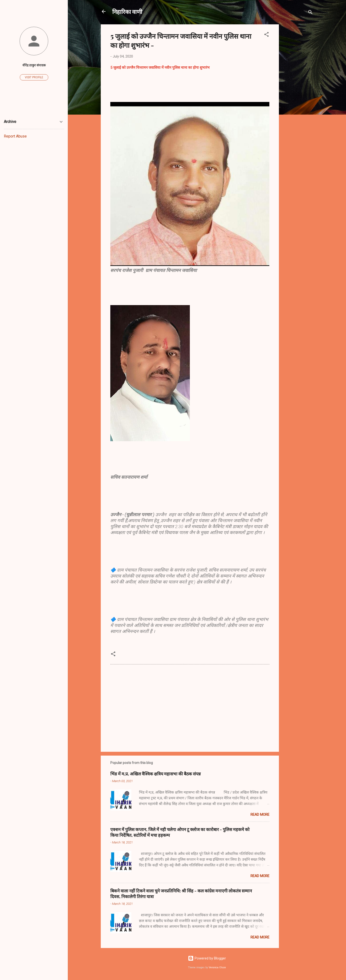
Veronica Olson (217, 967)
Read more (260, 815)
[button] (266, 35)
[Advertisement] (298, 96)
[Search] (310, 13)
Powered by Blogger (207, 958)
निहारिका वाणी (127, 11)
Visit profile (34, 77)
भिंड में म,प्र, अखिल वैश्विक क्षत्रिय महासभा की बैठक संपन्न (155, 774)
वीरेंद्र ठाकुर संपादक (34, 65)
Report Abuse (15, 136)
